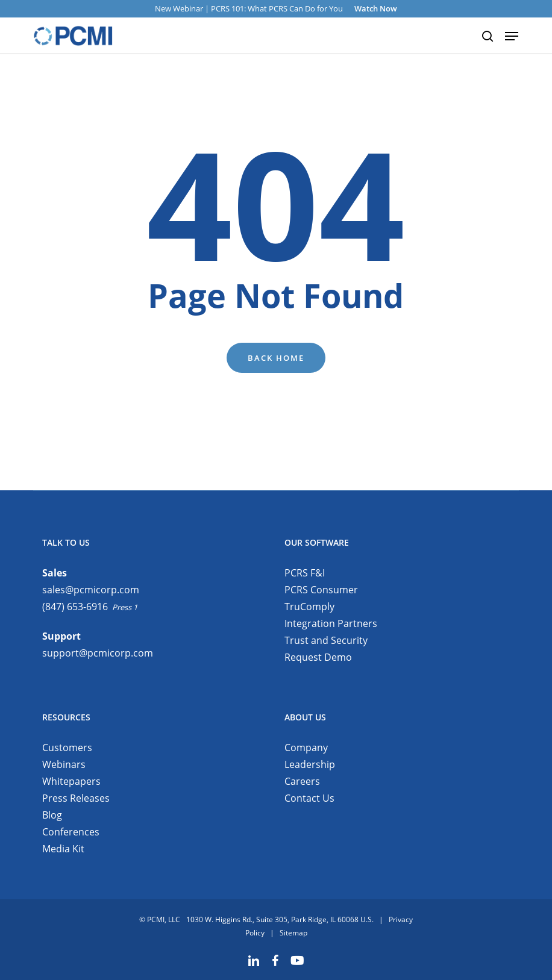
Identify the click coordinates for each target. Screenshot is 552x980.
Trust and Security (326, 640)
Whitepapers (71, 781)
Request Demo (318, 657)
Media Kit (63, 849)
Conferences (71, 832)
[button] (512, 36)
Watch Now (376, 8)
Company (306, 747)
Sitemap (293, 933)
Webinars (64, 764)
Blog (52, 815)
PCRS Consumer (321, 590)
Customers (67, 747)
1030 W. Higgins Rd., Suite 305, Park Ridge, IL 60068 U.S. (280, 919)
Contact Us (309, 798)
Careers (302, 781)
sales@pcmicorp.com (91, 590)
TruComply (309, 607)
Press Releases (76, 798)
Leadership (310, 764)
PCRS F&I (305, 573)
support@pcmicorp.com (98, 653)
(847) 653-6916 (75, 607)
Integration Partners (331, 623)
